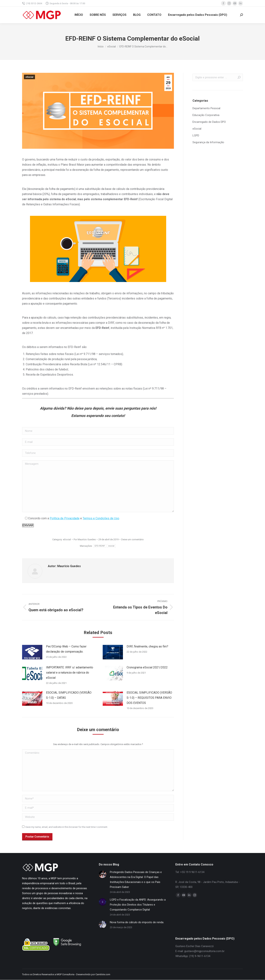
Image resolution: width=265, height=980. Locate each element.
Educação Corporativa (206, 115)
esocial (111, 546)
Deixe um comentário (132, 539)
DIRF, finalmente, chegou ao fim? (147, 646)
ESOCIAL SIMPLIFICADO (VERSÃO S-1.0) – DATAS (69, 695)
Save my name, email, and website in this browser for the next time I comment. (67, 827)
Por (85, 539)
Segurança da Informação (208, 142)
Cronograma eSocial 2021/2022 (147, 667)
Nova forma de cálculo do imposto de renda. (137, 922)
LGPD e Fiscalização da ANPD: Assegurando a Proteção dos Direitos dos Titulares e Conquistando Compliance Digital (138, 905)
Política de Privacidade (65, 518)
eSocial (29, 77)
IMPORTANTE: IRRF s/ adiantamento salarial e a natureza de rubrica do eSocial (70, 673)
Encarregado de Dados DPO (209, 122)
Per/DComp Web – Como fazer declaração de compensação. (66, 649)
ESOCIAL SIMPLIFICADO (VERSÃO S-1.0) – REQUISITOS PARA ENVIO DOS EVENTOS (149, 698)
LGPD (196, 135)
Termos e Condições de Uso (101, 518)
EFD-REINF (100, 546)
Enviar (28, 525)
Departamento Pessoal (206, 108)
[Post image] (32, 652)
